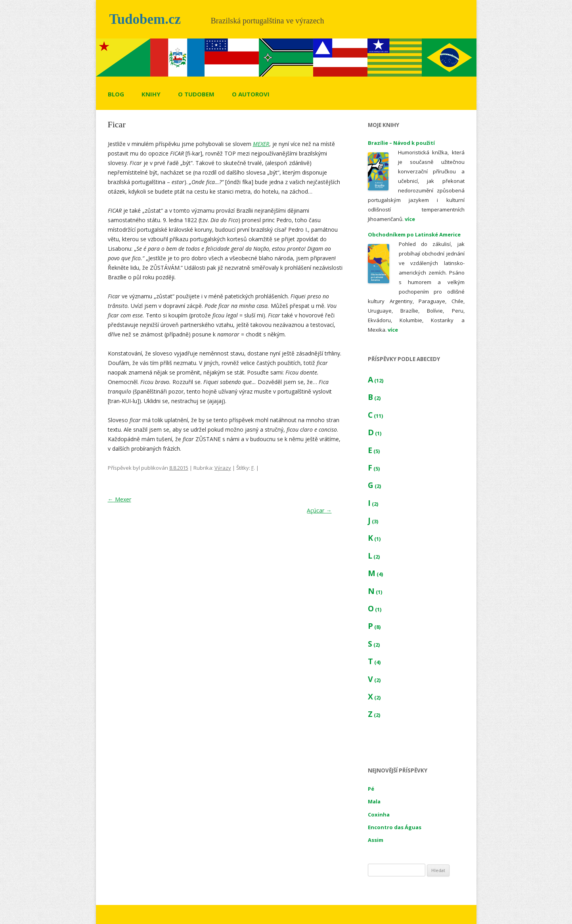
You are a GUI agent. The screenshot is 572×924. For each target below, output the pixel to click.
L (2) (374, 557)
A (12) (376, 380)
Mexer (120, 499)
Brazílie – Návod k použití (401, 143)
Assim (376, 840)
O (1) (375, 609)
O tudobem (196, 94)
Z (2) (374, 715)
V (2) (374, 680)
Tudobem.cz (145, 19)
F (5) (374, 469)
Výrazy (223, 468)
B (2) (374, 398)
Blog (116, 94)
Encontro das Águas (395, 827)
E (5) (374, 451)
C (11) (375, 416)
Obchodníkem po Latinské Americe (414, 234)
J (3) (373, 521)
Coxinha (379, 815)
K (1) (374, 539)
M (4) (375, 574)
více (410, 219)
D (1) (375, 433)
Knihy (151, 94)
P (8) (374, 627)
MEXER (261, 144)
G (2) (374, 486)
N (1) (375, 592)
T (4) (374, 662)
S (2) (374, 645)
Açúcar (319, 510)
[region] (286, 58)
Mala (374, 801)
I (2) (373, 504)
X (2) (374, 697)
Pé (371, 789)
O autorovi (251, 94)
